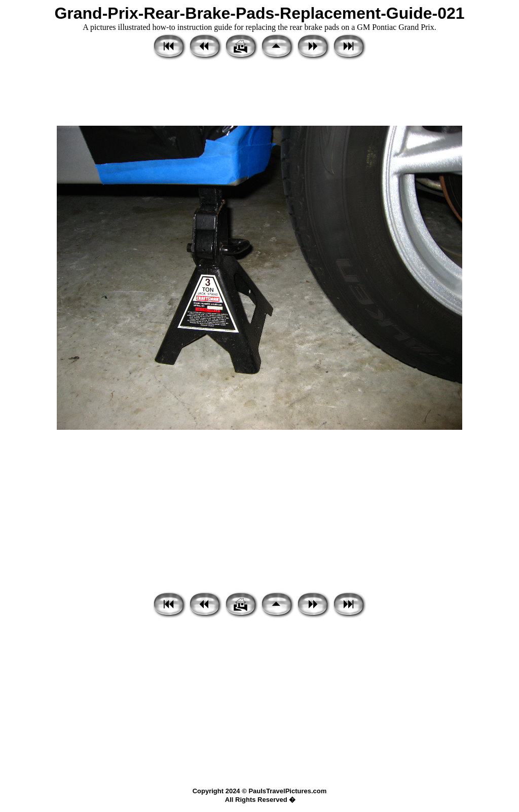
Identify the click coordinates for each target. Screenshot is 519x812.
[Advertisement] (259, 94)
